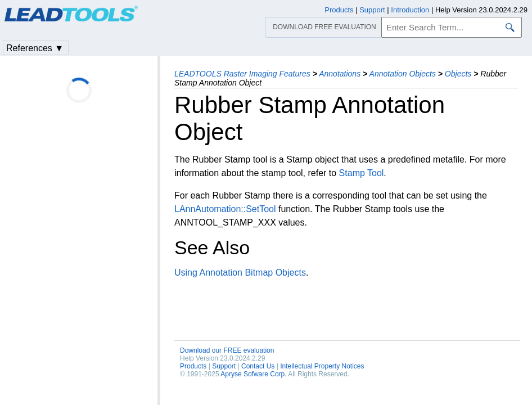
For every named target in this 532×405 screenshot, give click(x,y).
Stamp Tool (362, 173)
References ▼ (35, 48)
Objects (458, 74)
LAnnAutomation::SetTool (225, 209)
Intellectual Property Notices (322, 366)
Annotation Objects (403, 74)
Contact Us (258, 366)
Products (193, 366)
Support (224, 366)
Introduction (410, 10)
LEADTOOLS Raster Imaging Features (242, 74)
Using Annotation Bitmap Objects (240, 273)
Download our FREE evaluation (227, 350)
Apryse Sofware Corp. (253, 374)
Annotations (340, 74)
